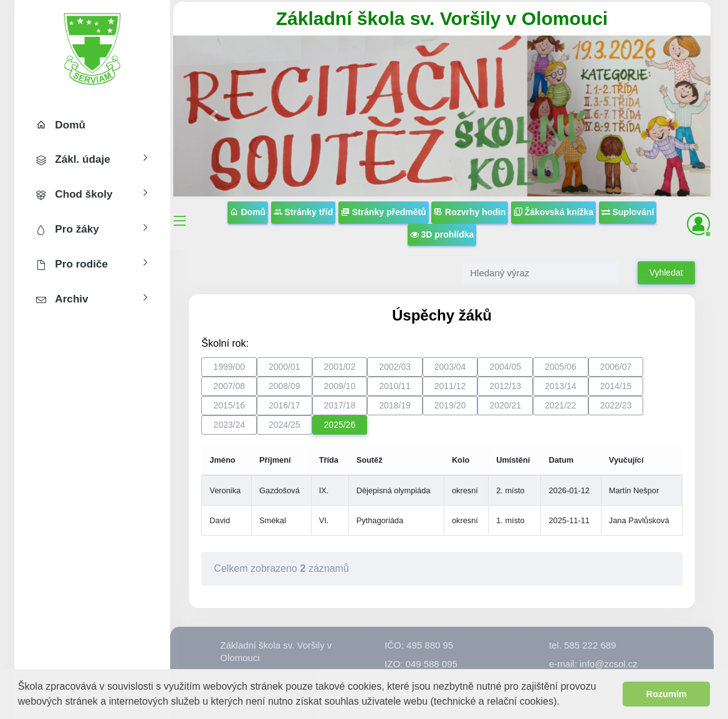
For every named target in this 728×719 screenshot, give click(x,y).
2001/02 (340, 367)
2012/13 (505, 386)
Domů (248, 212)
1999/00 (229, 367)
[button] (564, 702)
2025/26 (340, 425)
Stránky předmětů (384, 212)
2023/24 (229, 425)
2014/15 (616, 386)
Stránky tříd (304, 212)
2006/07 (616, 367)
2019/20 (450, 405)
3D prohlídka (442, 234)
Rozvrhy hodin (470, 212)
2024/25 (285, 425)
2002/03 (395, 367)
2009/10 (340, 386)
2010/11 (395, 386)
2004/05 (505, 367)
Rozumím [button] (667, 694)
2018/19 (395, 405)
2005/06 (561, 367)
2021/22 (561, 405)
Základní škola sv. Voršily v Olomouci (442, 18)
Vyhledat (666, 273)
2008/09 (285, 386)
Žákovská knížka (553, 212)
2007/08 (229, 386)
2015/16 (229, 405)
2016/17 (285, 405)
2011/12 (450, 386)
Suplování (628, 212)
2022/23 (616, 405)
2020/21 (505, 405)
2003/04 (450, 367)
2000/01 (285, 367)
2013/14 (561, 386)
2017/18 (340, 405)
